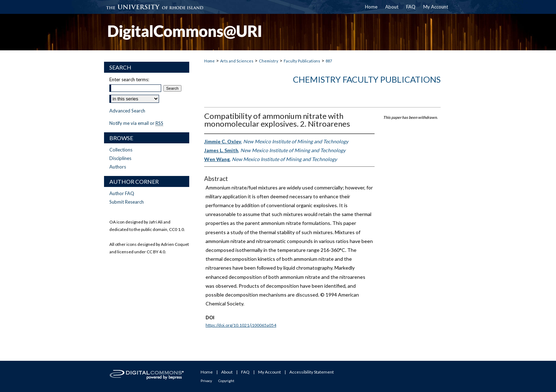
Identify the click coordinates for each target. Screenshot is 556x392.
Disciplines (120, 158)
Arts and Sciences (237, 61)
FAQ (245, 372)
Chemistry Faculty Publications (367, 79)
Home (209, 61)
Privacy (206, 381)
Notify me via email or (136, 123)
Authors (118, 167)
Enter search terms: (129, 79)
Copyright (226, 381)
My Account (269, 372)
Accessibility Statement (312, 372)
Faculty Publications (302, 61)
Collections (121, 150)
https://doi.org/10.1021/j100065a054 (241, 325)
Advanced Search (127, 111)
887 (329, 61)
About (227, 372)
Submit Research (127, 202)
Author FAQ (122, 193)
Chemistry (269, 61)
